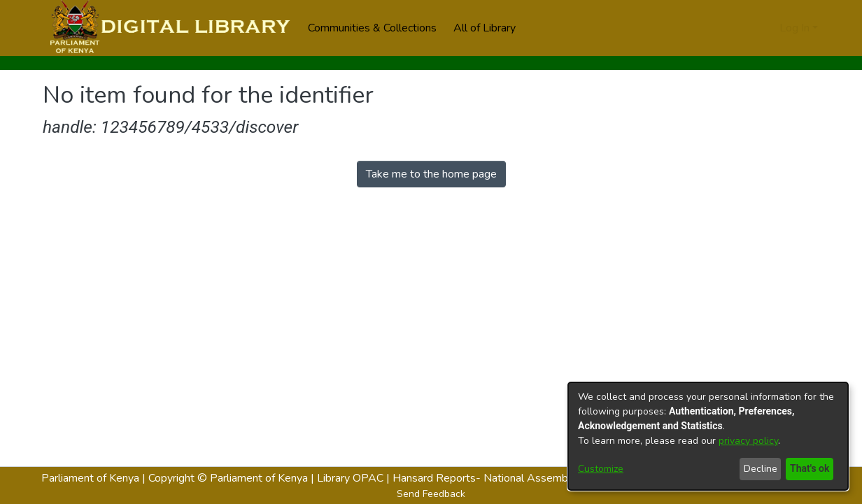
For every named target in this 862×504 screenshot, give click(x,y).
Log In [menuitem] (794, 28)
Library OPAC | (355, 478)
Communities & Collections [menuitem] (372, 28)
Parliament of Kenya (90, 478)
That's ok (808, 469)
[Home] (168, 28)
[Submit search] (746, 28)
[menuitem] (489, 28)
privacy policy (748, 441)
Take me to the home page (431, 174)
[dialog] (708, 436)
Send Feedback (431, 494)
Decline (758, 469)
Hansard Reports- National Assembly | (489, 478)
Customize (601, 469)
